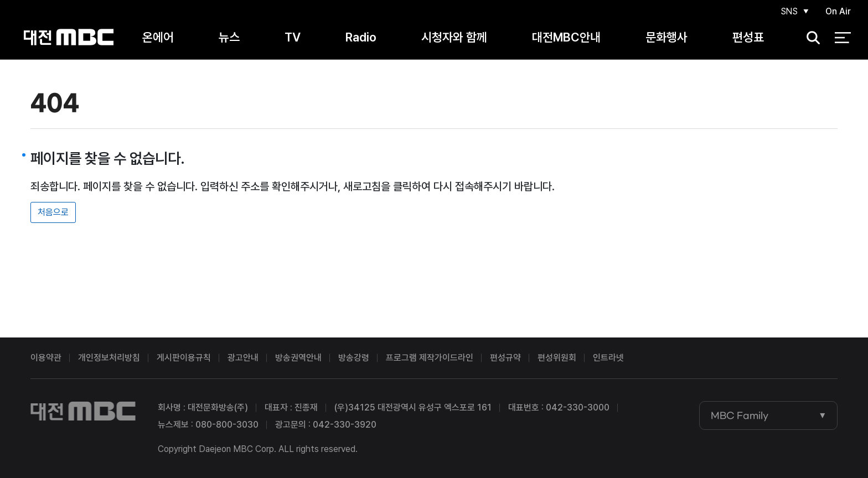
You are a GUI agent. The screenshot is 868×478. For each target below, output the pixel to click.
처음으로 (53, 212)
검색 (810, 39)
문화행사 (666, 38)
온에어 (158, 38)
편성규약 (505, 358)
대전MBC (68, 38)
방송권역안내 (298, 358)
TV (293, 38)
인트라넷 (608, 358)
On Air (838, 12)
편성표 (748, 38)
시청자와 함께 (454, 38)
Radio (361, 38)
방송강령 (354, 358)
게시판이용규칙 (184, 358)
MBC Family (740, 415)
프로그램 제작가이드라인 (430, 358)
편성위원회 (557, 358)
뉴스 (229, 38)
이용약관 (46, 358)
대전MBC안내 (566, 38)
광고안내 (243, 358)
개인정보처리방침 (109, 358)
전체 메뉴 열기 (843, 39)
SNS (788, 12)
